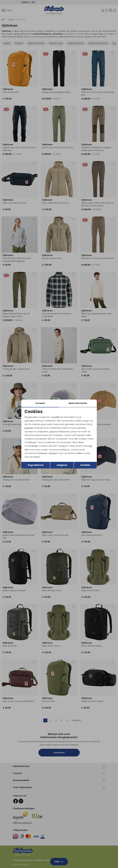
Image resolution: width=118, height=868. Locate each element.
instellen (85, 465)
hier (91, 446)
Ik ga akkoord (36, 465)
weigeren (62, 465)
